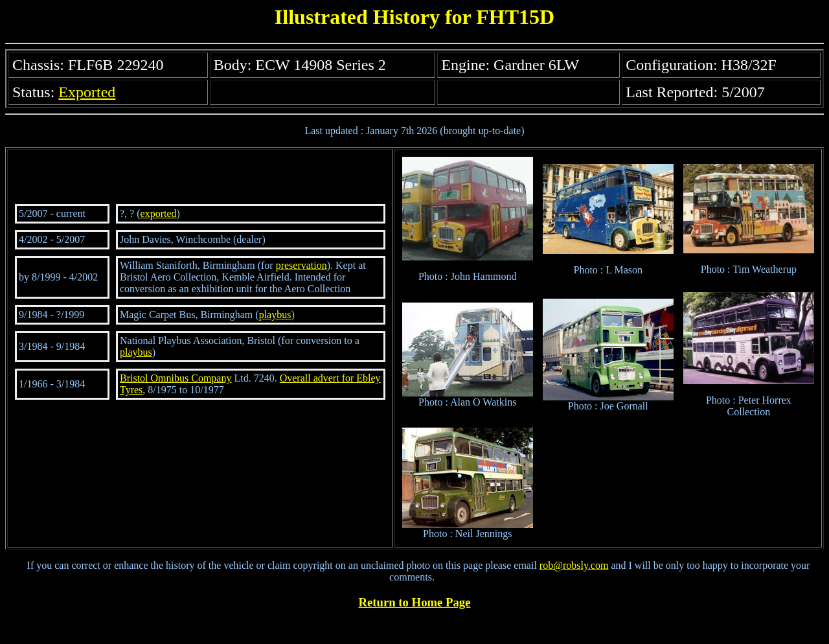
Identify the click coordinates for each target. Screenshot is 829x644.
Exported (87, 92)
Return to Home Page (415, 602)
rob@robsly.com (574, 565)
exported (159, 213)
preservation (301, 265)
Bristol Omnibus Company (176, 378)
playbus (275, 315)
